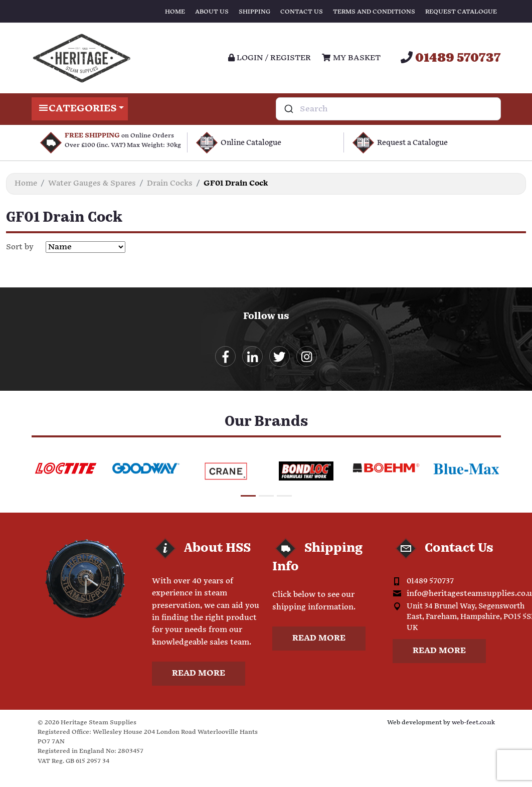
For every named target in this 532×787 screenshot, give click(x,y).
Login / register (270, 58)
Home (175, 12)
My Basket (351, 58)
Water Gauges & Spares (92, 183)
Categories (80, 109)
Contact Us (302, 12)
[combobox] (388, 109)
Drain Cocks (170, 183)
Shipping (254, 12)
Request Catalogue (461, 12)
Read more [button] (199, 674)
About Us (212, 12)
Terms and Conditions (374, 12)
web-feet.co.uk (473, 724)
